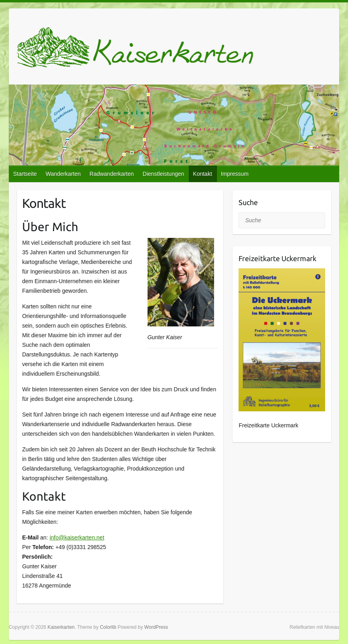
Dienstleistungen (164, 174)
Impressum (235, 174)
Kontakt (202, 174)
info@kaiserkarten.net (77, 537)
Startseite (25, 174)
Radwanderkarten (112, 174)
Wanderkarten (63, 174)
